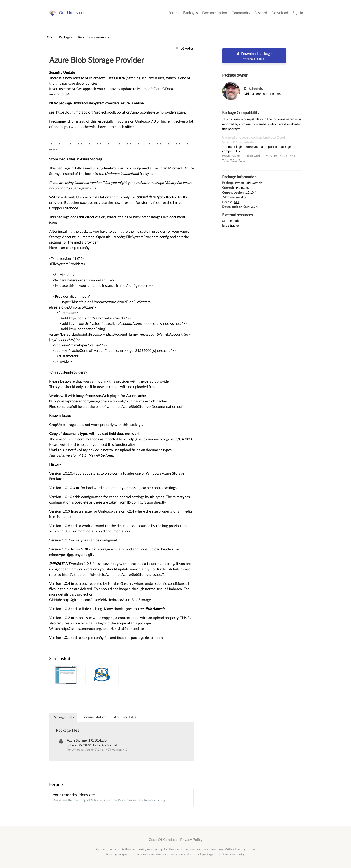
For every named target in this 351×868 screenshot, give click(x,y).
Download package (254, 56)
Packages (190, 14)
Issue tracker (231, 226)
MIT (237, 202)
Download (280, 14)
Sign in (298, 14)
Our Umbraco (72, 13)
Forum (173, 14)
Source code (231, 221)
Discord (261, 14)
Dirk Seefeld (253, 89)
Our (50, 37)
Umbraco (175, 849)
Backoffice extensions (93, 37)
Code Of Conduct (163, 840)
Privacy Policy (191, 840)
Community (241, 14)
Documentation (215, 14)
